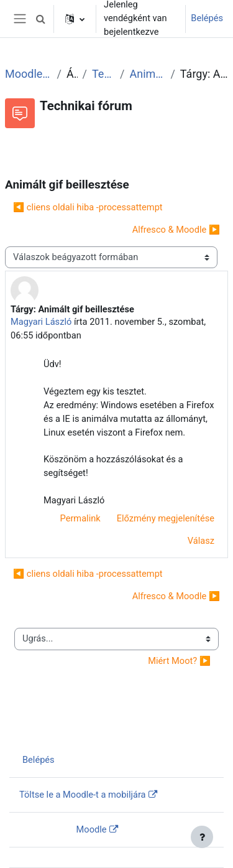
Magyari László (41, 322)
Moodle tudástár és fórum (28, 74)
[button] (40, 19)
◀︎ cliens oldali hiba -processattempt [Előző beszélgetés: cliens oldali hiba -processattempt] (88, 207)
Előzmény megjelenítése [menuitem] (166, 518)
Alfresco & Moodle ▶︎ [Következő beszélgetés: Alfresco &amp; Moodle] (176, 230)
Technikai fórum (103, 74)
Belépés (207, 18)
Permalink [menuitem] (80, 518)
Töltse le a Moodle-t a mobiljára (83, 795)
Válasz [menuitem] (201, 541)
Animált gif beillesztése (148, 74)
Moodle (92, 829)
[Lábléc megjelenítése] (202, 837)
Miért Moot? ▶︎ (179, 661)
